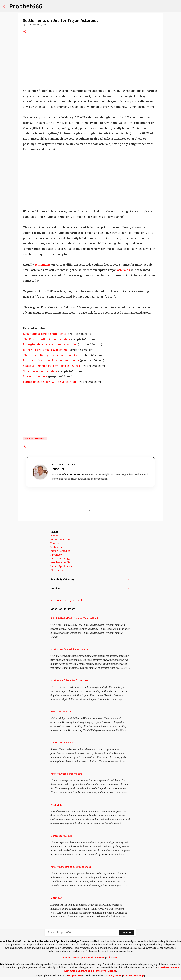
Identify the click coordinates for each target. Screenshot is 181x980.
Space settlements (35, 376)
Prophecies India (60, 562)
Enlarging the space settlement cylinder (50, 344)
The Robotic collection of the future (47, 339)
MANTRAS (56, 898)
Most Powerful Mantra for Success (69, 680)
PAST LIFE (56, 805)
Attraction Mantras (61, 712)
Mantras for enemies (62, 743)
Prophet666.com (75, 475)
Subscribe (112, 958)
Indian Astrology (60, 559)
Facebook (88, 958)
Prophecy (56, 555)
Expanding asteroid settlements (45, 334)
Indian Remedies (60, 551)
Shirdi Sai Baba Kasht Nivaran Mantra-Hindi (74, 618)
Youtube (100, 958)
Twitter (76, 958)
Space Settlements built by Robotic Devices (51, 366)
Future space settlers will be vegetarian (49, 382)
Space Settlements (35, 438)
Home (54, 536)
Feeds (67, 958)
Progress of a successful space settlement (51, 360)
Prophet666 (26, 6)
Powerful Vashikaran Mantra (66, 774)
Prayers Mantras (60, 539)
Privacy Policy (114, 976)
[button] (25, 32)
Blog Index (57, 570)
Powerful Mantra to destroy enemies (71, 867)
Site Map (139, 976)
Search (127, 933)
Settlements (43, 265)
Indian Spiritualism (62, 566)
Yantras (55, 543)
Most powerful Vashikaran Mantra (69, 649)
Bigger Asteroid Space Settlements (46, 350)
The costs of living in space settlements (50, 355)
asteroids (124, 270)
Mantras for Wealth (61, 836)
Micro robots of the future (40, 371)
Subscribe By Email (66, 600)
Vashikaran (57, 547)
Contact (128, 976)
